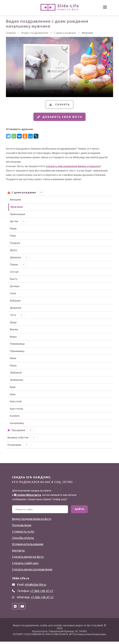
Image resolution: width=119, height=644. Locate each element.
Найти (79, 512)
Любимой (16, 375)
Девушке (20, 259)
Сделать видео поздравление (32, 572)
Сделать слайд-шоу (25, 565)
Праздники (21, 432)
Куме (13, 389)
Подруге (15, 245)
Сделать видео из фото (28, 559)
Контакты (18, 553)
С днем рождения (26, 195)
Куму (13, 396)
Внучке (14, 331)
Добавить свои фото (59, 118)
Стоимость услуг (23, 534)
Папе (13, 238)
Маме (13, 231)
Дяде (13, 324)
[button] (41, 195)
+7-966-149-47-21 (42, 600)
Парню (19, 267)
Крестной (16, 404)
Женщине (16, 202)
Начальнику (17, 425)
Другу (13, 252)
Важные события (23, 440)
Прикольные (17, 216)
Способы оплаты (23, 540)
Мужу (13, 368)
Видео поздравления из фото (32, 521)
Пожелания (19, 447)
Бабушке (15, 303)
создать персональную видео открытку (73, 168)
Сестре (14, 274)
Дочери (15, 288)
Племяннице (17, 346)
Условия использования (28, 547)
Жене (13, 360)
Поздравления (22, 528)
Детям (19, 223)
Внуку (13, 339)
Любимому (17, 382)
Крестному (17, 411)
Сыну (13, 296)
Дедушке (16, 310)
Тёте (17, 317)
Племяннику (17, 353)
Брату (14, 281)
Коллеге (15, 418)
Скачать (59, 105)
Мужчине (17, 209)
